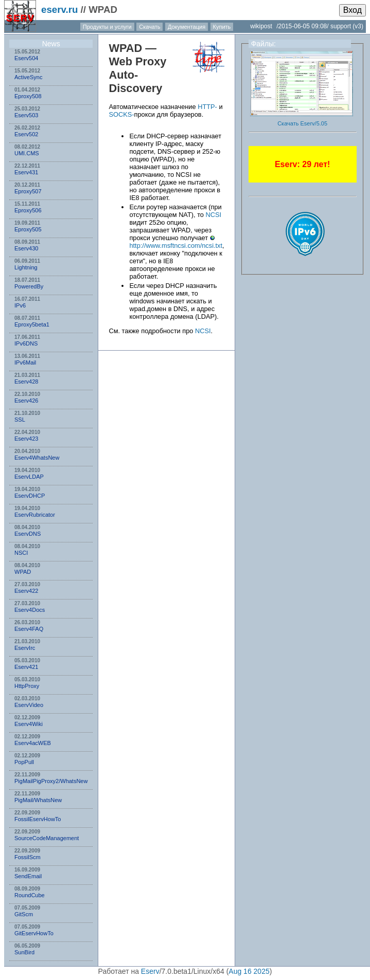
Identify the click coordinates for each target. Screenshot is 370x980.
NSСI (21, 553)
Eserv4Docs (30, 610)
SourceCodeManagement (47, 838)
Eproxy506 (28, 210)
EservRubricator (35, 515)
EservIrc (25, 648)
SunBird (24, 952)
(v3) (358, 26)
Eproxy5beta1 (32, 324)
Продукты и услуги (107, 27)
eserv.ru (59, 10)
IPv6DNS (26, 343)
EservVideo (29, 705)
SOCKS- (121, 114)
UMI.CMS (27, 153)
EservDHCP (30, 496)
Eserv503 (26, 115)
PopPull (24, 762)
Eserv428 (26, 382)
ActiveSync (28, 77)
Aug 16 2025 (249, 971)
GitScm (24, 914)
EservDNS (28, 534)
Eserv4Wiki (29, 724)
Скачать (149, 27)
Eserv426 (26, 401)
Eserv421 (26, 667)
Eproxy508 (28, 96)
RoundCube (30, 895)
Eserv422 (26, 591)
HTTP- (207, 107)
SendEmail (28, 876)
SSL (20, 420)
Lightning (26, 267)
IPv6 (20, 305)
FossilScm (28, 857)
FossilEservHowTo (38, 819)
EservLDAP (29, 477)
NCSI (214, 215)
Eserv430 (26, 248)
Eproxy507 (28, 191)
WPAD (23, 572)
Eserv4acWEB (33, 743)
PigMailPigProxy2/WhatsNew (51, 781)
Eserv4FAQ (29, 629)
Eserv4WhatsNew (37, 458)
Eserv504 (26, 58)
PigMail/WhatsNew (38, 800)
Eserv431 (26, 172)
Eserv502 (26, 134)
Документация (187, 27)
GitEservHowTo (34, 933)
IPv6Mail (25, 362)
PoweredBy (29, 286)
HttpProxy (27, 686)
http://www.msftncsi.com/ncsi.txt (176, 246)
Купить (222, 27)
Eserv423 (26, 439)
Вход (353, 10)
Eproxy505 (28, 229)
